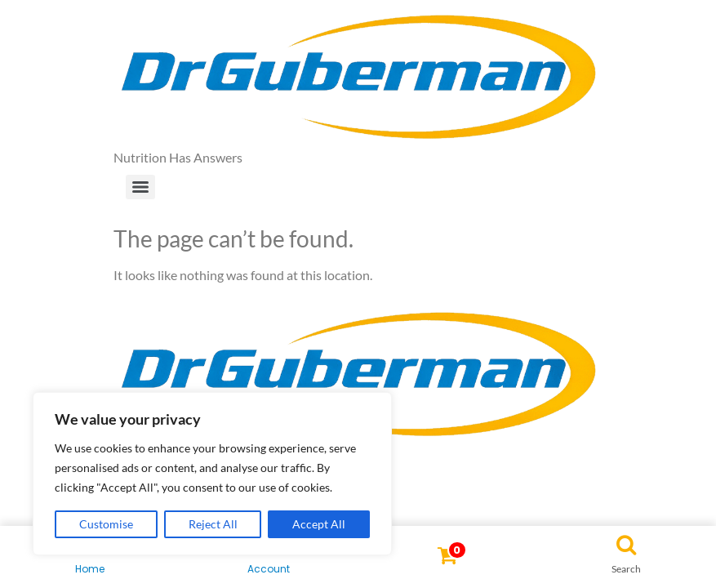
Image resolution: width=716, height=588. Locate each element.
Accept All (319, 524)
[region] (212, 474)
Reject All (213, 524)
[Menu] (140, 187)
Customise (106, 524)
